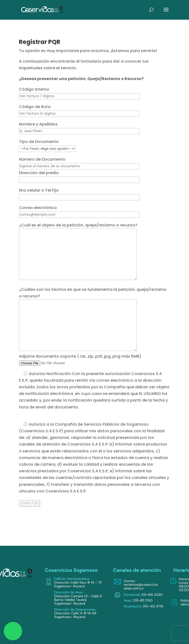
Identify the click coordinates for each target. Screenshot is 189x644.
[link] (42, 9)
